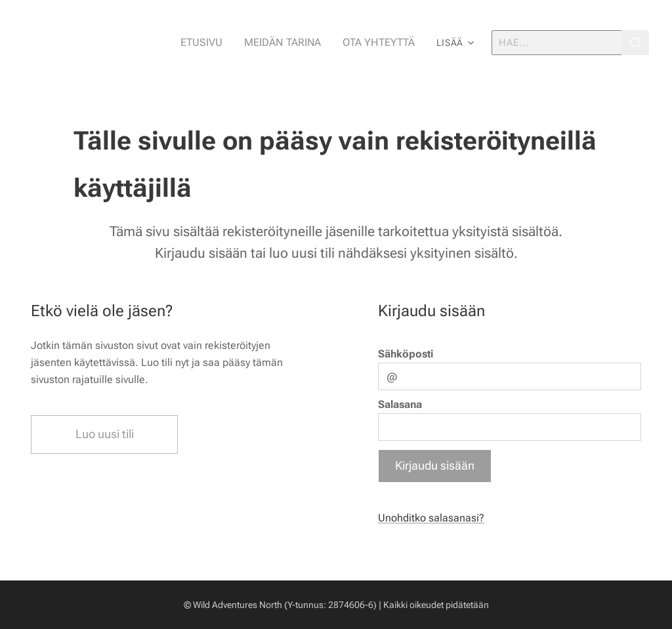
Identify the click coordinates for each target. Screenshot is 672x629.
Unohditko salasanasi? (431, 518)
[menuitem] (216, 43)
